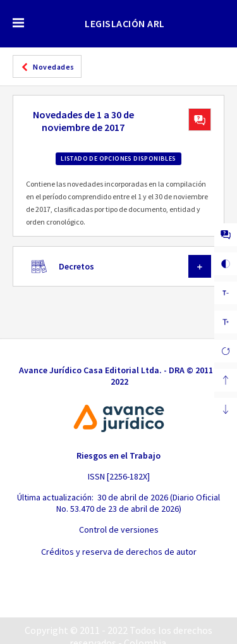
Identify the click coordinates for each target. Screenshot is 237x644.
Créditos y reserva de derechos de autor (119, 552)
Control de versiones (119, 529)
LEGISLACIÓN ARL (125, 23)
